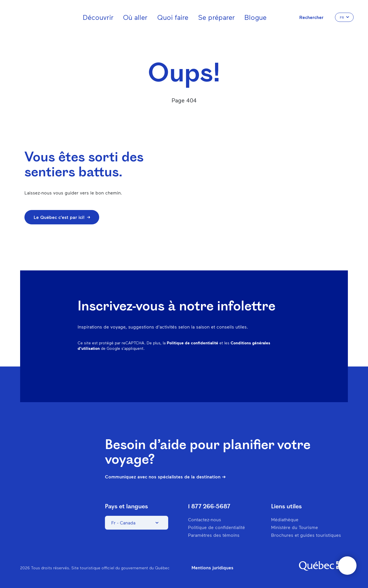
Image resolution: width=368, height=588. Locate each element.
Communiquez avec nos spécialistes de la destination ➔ (165, 477)
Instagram (227, 370)
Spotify (256, 370)
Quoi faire (173, 17)
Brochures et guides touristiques (306, 535)
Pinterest (241, 370)
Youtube (286, 370)
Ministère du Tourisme (295, 527)
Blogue (255, 17)
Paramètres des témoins (214, 535)
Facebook (212, 370)
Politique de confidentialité (192, 343)
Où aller (135, 17)
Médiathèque (285, 519)
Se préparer (216, 17)
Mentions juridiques (212, 568)
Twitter (271, 370)
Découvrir (98, 17)
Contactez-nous (205, 519)
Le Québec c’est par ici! (62, 217)
